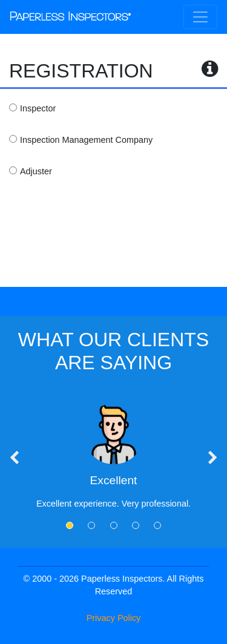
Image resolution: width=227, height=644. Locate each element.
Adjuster (36, 171)
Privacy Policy (114, 618)
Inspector (38, 108)
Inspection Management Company (86, 140)
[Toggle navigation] (200, 17)
